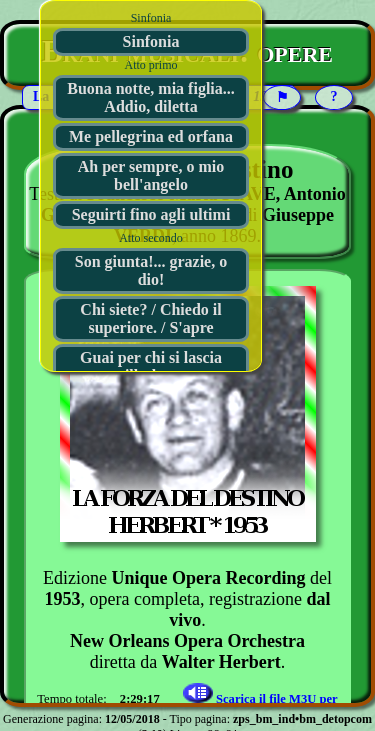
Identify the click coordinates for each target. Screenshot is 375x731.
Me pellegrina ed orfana (151, 136)
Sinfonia (151, 41)
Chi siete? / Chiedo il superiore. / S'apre (150, 318)
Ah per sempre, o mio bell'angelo (151, 175)
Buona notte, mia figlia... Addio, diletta (151, 97)
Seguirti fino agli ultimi (151, 214)
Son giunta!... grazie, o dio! (151, 270)
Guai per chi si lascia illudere (151, 366)
